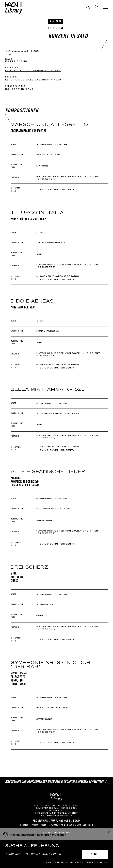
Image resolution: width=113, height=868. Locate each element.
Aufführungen (60, 821)
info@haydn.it (44, 813)
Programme (40, 821)
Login (77, 821)
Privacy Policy (40, 825)
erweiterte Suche (91, 863)
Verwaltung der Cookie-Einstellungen (72, 825)
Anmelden (87, 7)
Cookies (24, 825)
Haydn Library (14, 8)
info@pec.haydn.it (66, 813)
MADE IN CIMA (62, 833)
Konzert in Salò (20, 89)
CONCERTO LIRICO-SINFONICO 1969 (33, 71)
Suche (95, 855)
